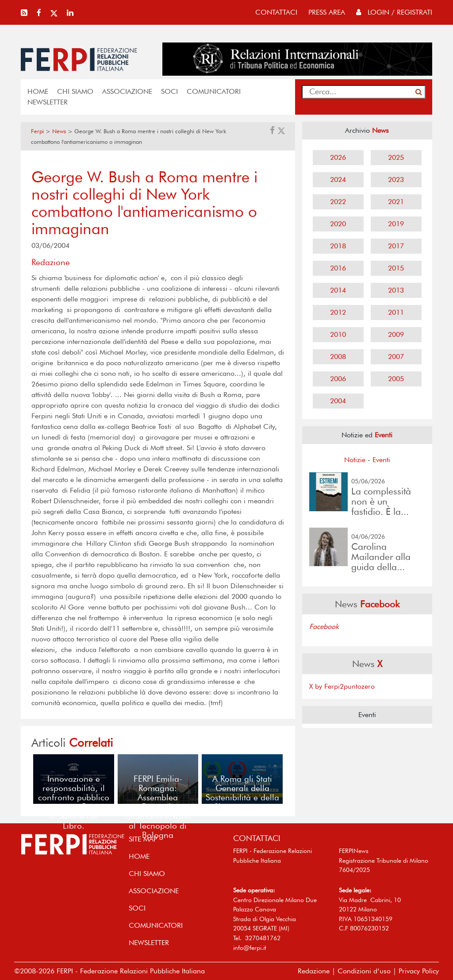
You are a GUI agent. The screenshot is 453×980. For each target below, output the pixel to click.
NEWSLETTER (48, 102)
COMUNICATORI (214, 91)
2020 (338, 224)
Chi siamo (75, 91)
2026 (338, 157)
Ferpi (37, 131)
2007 (396, 357)
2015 (396, 268)
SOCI (169, 91)
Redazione (314, 971)
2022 (338, 202)
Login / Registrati (394, 12)
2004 (338, 401)
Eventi (381, 460)
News (59, 131)
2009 (396, 334)
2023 (396, 179)
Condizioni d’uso (364, 971)
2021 (396, 202)
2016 (338, 268)
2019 (396, 224)
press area (327, 12)
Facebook (324, 627)
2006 (338, 379)
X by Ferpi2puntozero (342, 686)
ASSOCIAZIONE (127, 91)
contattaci (276, 12)
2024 (338, 179)
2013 (396, 290)
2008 (338, 357)
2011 (396, 312)
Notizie (355, 460)
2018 (338, 246)
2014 (338, 290)
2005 (396, 379)
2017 (396, 246)
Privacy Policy (419, 971)
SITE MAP (143, 839)
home (38, 91)
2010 (338, 334)
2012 (338, 312)
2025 (396, 157)
